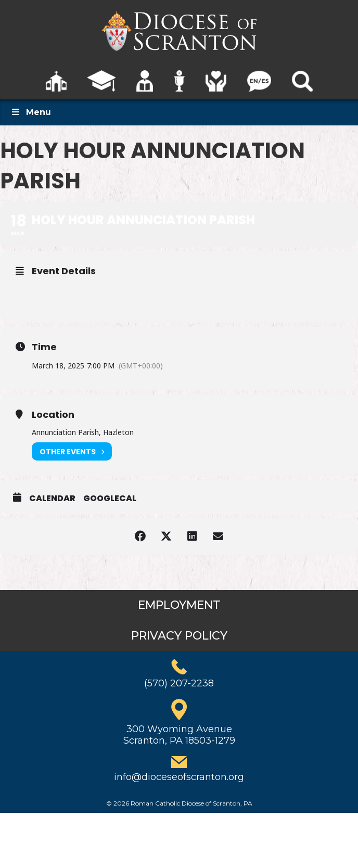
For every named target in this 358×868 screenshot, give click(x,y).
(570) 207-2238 (179, 683)
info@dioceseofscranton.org (179, 777)
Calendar (52, 499)
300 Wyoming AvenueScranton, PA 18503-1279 (179, 735)
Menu (31, 112)
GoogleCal (110, 499)
